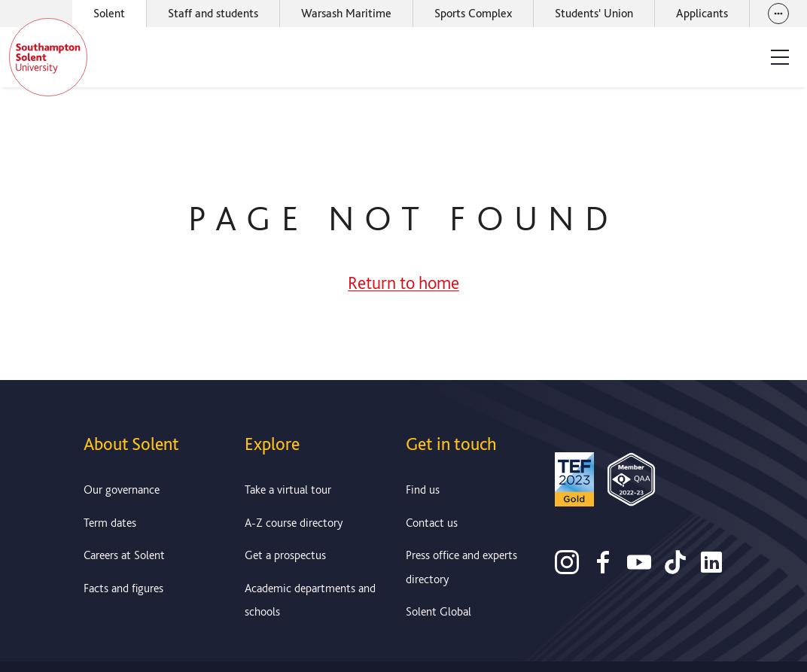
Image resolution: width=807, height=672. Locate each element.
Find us (423, 490)
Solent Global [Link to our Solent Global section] (439, 611)
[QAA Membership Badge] (631, 483)
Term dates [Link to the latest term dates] (110, 523)
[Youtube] (639, 569)
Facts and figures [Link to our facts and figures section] (123, 588)
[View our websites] (778, 14)
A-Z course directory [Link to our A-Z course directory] (294, 523)
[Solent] (48, 57)
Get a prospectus (285, 555)
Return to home (403, 283)
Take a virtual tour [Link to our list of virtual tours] (288, 490)
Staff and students (213, 13)
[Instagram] (567, 569)
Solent (109, 13)
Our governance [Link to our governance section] (122, 490)
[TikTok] (675, 569)
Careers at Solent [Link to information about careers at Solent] (124, 555)
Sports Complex (473, 13)
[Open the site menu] (780, 57)
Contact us (432, 523)
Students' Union (594, 13)
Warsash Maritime (346, 13)
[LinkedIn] (711, 569)
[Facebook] (603, 569)
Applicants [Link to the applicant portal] (702, 13)
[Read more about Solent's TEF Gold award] (574, 483)
